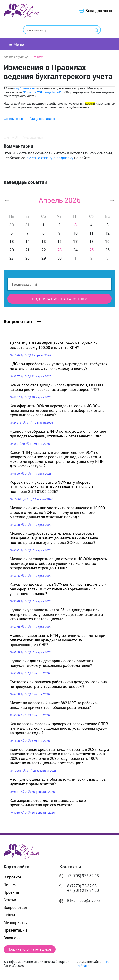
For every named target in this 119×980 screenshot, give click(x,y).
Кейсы (9, 915)
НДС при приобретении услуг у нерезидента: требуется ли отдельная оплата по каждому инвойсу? (59, 366)
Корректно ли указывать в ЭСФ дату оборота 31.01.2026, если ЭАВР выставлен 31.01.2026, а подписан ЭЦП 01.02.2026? (52, 487)
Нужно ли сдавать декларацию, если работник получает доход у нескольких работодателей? (51, 663)
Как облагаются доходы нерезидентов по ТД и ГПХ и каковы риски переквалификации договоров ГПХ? (57, 387)
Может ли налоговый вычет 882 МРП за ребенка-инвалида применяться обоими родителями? (54, 705)
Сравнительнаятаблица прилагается (30, 119)
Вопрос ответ (23, 321)
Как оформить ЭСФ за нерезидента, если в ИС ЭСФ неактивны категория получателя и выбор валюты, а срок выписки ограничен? (57, 410)
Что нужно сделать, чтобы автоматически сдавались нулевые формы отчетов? (58, 781)
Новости (38, 57)
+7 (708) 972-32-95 (83, 875)
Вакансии (12, 938)
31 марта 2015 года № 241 (42, 92)
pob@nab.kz (90, 900)
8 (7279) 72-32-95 (82, 886)
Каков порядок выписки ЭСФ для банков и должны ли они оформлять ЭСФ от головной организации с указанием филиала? (58, 589)
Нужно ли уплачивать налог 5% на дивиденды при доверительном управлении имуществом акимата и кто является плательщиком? (56, 614)
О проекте (12, 877)
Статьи (10, 900)
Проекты (11, 892)
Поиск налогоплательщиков (30, 949)
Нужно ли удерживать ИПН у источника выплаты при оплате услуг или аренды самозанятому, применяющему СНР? (57, 640)
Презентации (15, 930)
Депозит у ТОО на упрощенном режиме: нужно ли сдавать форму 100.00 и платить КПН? (54, 345)
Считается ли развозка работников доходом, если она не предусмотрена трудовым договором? (58, 684)
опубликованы (25, 88)
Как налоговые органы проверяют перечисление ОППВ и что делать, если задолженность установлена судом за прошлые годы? (59, 728)
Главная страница (18, 57)
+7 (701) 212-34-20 (83, 890)
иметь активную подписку (50, 158)
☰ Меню (17, 44)
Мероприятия (16, 922)
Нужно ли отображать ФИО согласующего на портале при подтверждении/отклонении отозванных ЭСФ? (58, 433)
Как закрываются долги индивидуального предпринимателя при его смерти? (48, 803)
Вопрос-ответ (16, 907)
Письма (11, 885)
